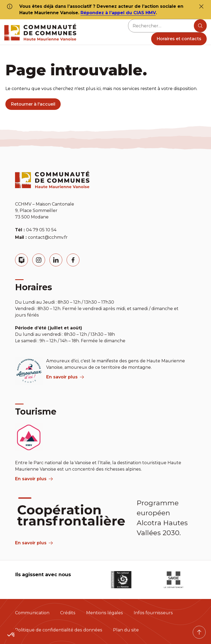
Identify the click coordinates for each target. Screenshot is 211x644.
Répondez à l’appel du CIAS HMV (118, 13)
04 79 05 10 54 (41, 230)
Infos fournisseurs (153, 613)
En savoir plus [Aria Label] (34, 543)
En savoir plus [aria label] (65, 377)
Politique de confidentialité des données (59, 630)
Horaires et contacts (179, 39)
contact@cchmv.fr (48, 237)
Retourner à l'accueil (33, 104)
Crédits (68, 613)
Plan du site (126, 630)
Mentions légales (105, 613)
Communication (32, 613)
